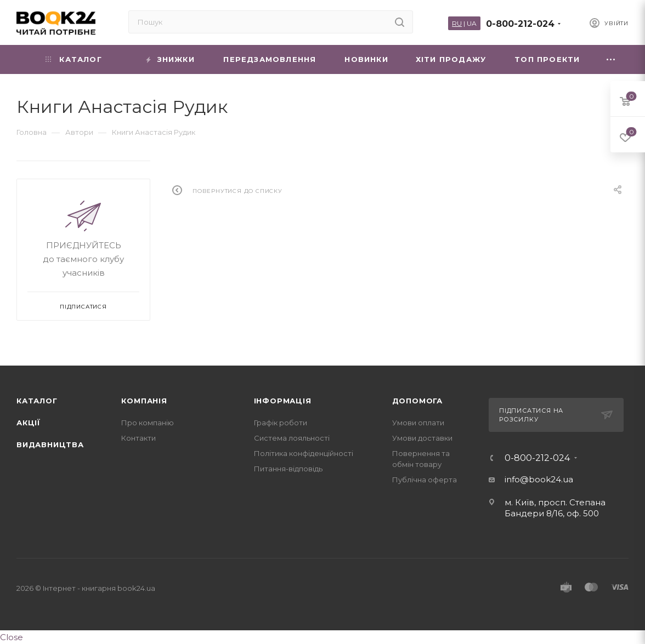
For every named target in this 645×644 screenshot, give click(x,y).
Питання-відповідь (288, 469)
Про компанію (148, 423)
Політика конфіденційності (304, 453)
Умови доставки (422, 438)
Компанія (144, 401)
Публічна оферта (425, 480)
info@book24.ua (539, 479)
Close (12, 637)
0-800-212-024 (520, 24)
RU (457, 23)
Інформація (283, 401)
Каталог (37, 401)
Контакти (138, 438)
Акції (29, 423)
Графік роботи (281, 423)
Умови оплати (418, 423)
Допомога (417, 401)
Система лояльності (292, 438)
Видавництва (50, 444)
